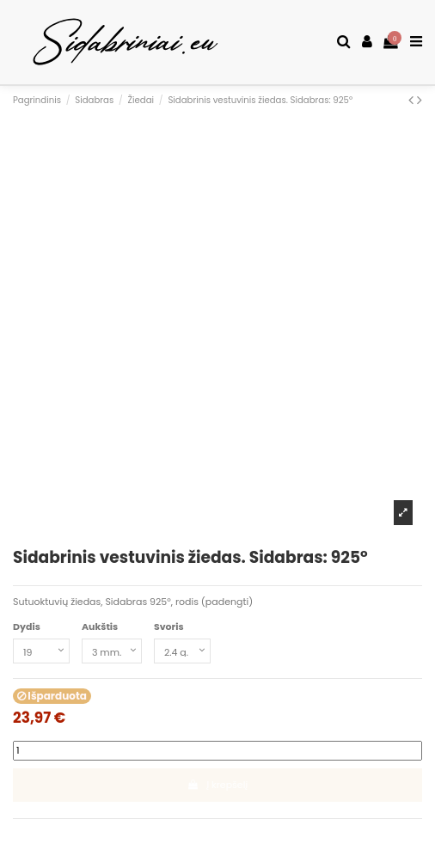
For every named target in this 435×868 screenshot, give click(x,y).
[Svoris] (182, 651)
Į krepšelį (217, 785)
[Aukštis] (112, 651)
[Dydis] (41, 651)
